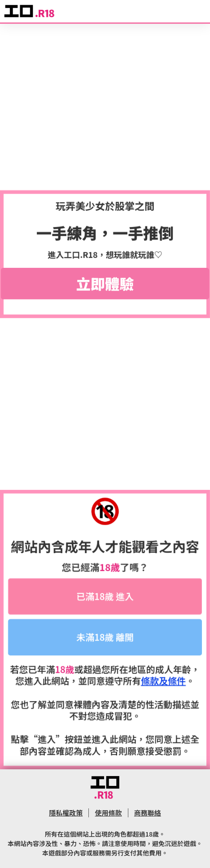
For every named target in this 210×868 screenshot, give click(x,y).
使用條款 (108, 813)
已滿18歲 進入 (105, 596)
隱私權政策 (66, 813)
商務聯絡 (148, 813)
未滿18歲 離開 (105, 637)
